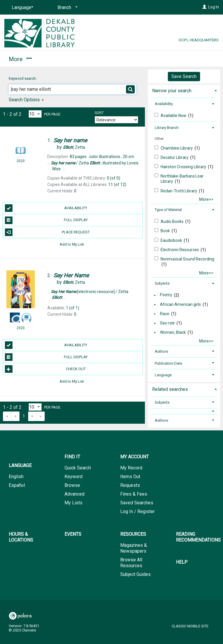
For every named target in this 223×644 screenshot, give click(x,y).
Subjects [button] (162, 283)
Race (165, 314)
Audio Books (172, 221)
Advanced (74, 494)
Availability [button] (164, 104)
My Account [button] (66, 58)
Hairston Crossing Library (184, 167)
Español (17, 485)
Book (166, 231)
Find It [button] (20, 58)
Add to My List (72, 244)
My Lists (73, 503)
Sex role (167, 323)
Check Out (45, 369)
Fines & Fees (134, 494)
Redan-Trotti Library (179, 191)
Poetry (166, 295)
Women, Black (173, 332)
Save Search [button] (184, 76)
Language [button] (163, 375)
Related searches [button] (170, 389)
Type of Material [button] (168, 210)
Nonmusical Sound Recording (187, 259)
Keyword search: (23, 78)
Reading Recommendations (198, 537)
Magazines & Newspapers (134, 548)
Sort (99, 113)
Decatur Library (175, 157)
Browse (72, 485)
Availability (46, 208)
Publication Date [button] (168, 363)
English (16, 477)
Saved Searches (137, 503)
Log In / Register (137, 511)
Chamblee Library (177, 148)
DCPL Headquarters (199, 40)
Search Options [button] (26, 100)
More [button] (179, 59)
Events (73, 534)
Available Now (174, 116)
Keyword (73, 477)
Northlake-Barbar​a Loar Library (182, 179)
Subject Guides (135, 574)
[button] (184, 411)
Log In (214, 7)
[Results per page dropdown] (35, 114)
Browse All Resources (131, 563)
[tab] (184, 90)
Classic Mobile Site (190, 626)
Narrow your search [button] (172, 91)
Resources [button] (133, 534)
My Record (131, 468)
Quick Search (78, 468)
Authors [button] (161, 351)
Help (182, 562)
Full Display (46, 220)
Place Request (47, 232)
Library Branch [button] (167, 128)
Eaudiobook (172, 240)
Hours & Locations (126, 58)
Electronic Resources (180, 250)
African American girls (180, 304)
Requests (130, 485)
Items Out (130, 477)
